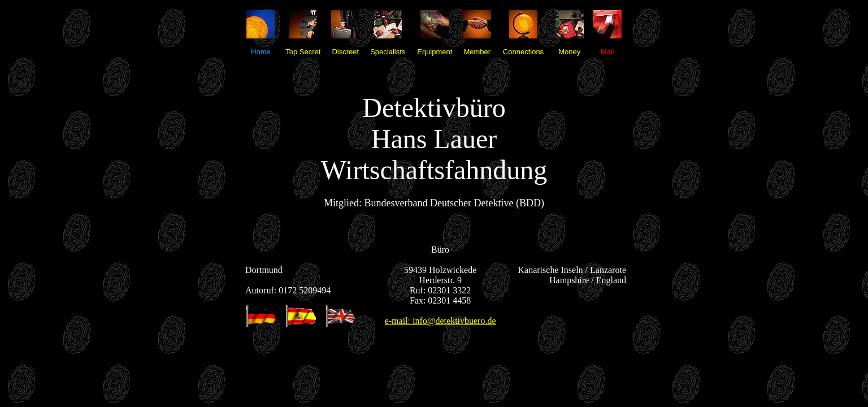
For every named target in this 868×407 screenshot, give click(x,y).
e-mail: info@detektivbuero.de (440, 321)
